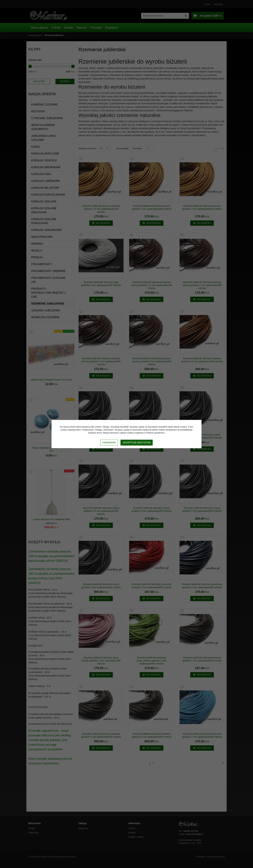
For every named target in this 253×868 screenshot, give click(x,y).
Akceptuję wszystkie (137, 443)
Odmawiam (109, 443)
